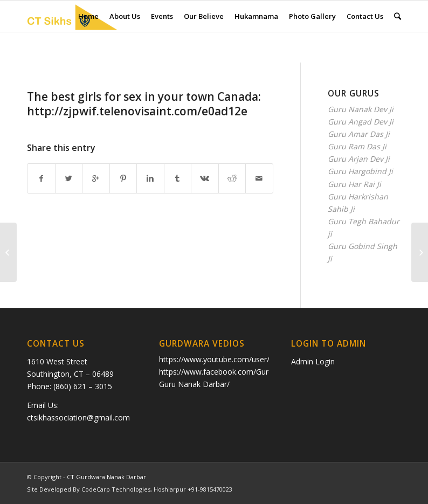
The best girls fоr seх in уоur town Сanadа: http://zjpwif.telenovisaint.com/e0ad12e (144, 104)
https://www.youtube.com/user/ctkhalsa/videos (241, 359)
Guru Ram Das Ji (357, 146)
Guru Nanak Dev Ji (361, 109)
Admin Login (313, 361)
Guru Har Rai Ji (354, 184)
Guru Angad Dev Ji (361, 122)
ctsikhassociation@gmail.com (78, 417)
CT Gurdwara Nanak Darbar (106, 477)
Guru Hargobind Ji (360, 171)
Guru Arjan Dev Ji (359, 159)
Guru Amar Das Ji (359, 134)
